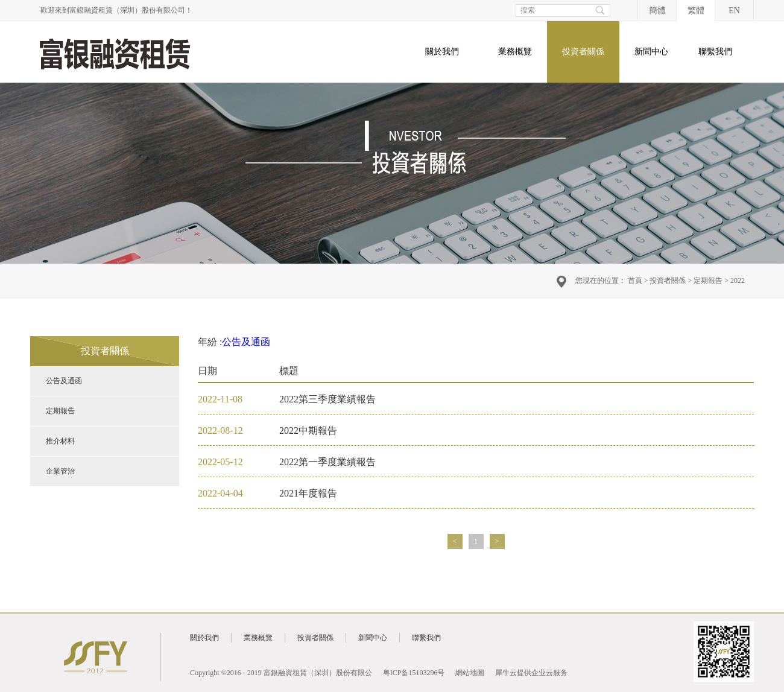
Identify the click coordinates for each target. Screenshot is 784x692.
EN (734, 11)
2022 (738, 281)
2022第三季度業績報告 (327, 399)
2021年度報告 (308, 493)
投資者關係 (668, 281)
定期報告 (708, 281)
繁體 (696, 11)
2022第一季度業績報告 (327, 462)
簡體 (657, 11)
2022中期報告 (308, 430)
